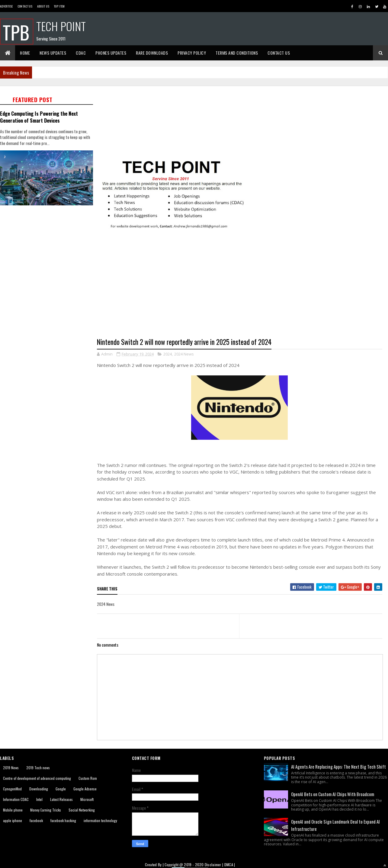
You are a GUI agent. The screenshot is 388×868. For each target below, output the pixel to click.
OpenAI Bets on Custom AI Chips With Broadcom (333, 794)
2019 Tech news (38, 768)
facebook (36, 820)
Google (61, 789)
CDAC (81, 53)
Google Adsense (85, 789)
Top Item (59, 6)
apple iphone (13, 820)
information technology (100, 820)
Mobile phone (13, 810)
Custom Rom (88, 778)
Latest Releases (61, 799)
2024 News (184, 354)
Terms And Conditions (237, 53)
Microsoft (87, 799)
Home (25, 53)
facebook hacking (63, 820)
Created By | (155, 865)
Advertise (6, 6)
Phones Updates (111, 53)
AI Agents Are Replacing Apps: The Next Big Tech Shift (338, 767)
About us (43, 6)
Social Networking (82, 810)
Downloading (39, 789)
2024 (168, 354)
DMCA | (230, 865)
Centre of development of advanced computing (37, 778)
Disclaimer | (215, 865)
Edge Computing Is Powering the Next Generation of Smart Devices (39, 117)
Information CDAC (16, 799)
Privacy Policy (192, 53)
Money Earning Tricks (46, 810)
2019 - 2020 (194, 865)
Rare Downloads (152, 53)
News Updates (53, 53)
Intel (39, 799)
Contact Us (25, 6)
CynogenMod (12, 789)
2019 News (11, 768)
